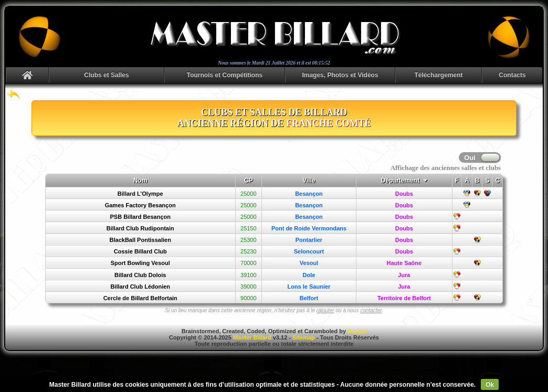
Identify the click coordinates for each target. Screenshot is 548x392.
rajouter (325, 310)
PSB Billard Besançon (140, 217)
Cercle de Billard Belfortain (140, 298)
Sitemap (304, 337)
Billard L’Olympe (140, 194)
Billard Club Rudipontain (140, 228)
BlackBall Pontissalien (140, 240)
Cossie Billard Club (140, 251)
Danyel (357, 331)
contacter (371, 310)
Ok (490, 385)
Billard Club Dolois (140, 275)
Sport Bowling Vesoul (140, 263)
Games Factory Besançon (140, 205)
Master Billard (252, 337)
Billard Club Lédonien (140, 287)
